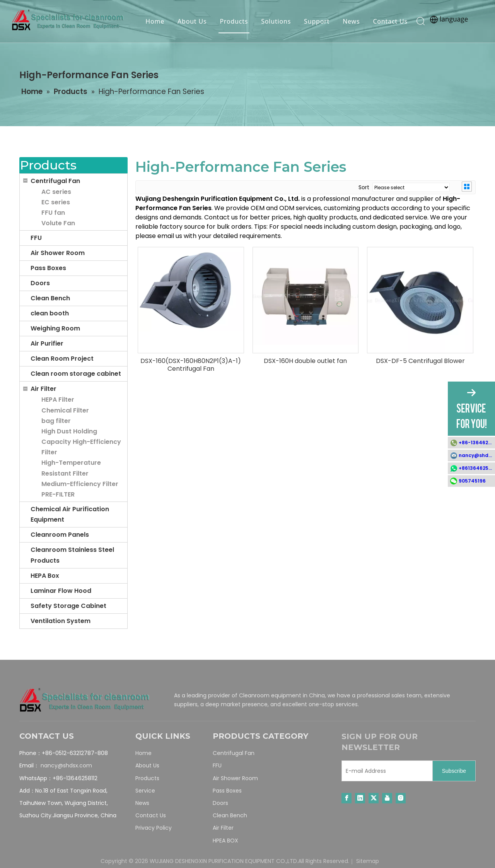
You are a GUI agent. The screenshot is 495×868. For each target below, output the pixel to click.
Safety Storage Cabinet (68, 606)
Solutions (275, 21)
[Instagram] (401, 798)
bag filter (56, 421)
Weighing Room (55, 328)
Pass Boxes (48, 268)
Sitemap (368, 861)
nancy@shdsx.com (66, 765)
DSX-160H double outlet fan (305, 361)
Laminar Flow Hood (61, 591)
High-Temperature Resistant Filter (71, 468)
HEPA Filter (58, 400)
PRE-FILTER (58, 494)
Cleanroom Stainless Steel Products (72, 555)
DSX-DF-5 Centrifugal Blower (420, 361)
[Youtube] (387, 798)
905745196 (472, 481)
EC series (56, 202)
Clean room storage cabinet (76, 374)
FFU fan (53, 213)
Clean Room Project (62, 359)
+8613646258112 (477, 468)
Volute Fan (58, 223)
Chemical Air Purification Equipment (70, 514)
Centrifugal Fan (55, 181)
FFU (36, 238)
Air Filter (44, 389)
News (350, 21)
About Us (191, 21)
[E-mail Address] (385, 771)
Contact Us (389, 21)
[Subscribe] (454, 771)
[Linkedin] (360, 798)
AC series (56, 192)
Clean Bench (50, 298)
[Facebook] (346, 798)
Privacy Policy (154, 828)
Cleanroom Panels (60, 535)
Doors (40, 283)
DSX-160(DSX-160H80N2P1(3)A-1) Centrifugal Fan (191, 365)
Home (154, 21)
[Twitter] (374, 798)
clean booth (50, 313)
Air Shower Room (58, 253)
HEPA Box (45, 576)
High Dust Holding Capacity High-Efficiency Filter (81, 442)
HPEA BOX (225, 841)
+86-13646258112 (477, 443)
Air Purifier (47, 343)
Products (233, 21)
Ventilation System (61, 621)
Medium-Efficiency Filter (80, 484)
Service (145, 791)
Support (316, 21)
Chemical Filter (65, 410)
